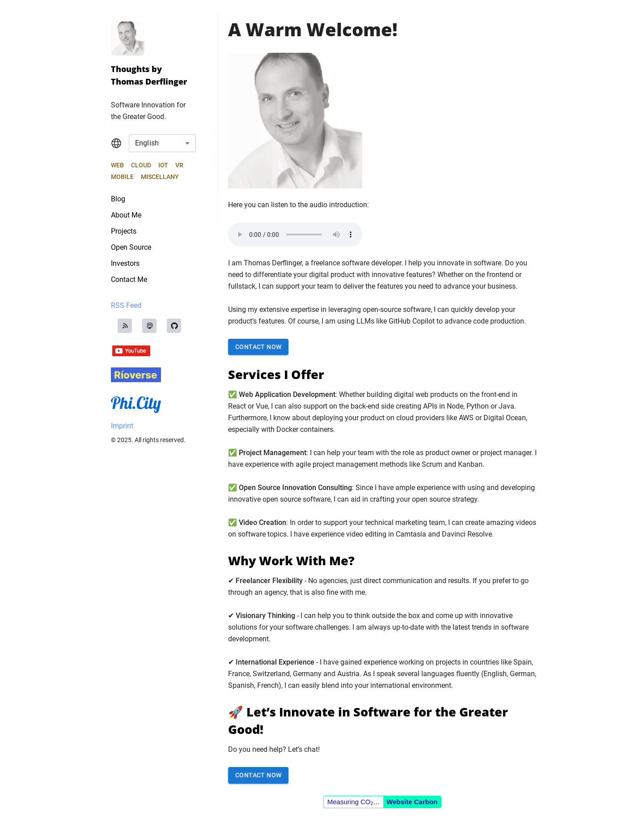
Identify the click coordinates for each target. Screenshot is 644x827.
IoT (163, 165)
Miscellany (160, 177)
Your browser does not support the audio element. (295, 234)
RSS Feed (126, 305)
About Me (126, 215)
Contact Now (258, 347)
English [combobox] (147, 143)
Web (117, 165)
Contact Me (129, 279)
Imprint (122, 426)
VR (179, 165)
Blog (118, 199)
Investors (125, 263)
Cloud (141, 165)
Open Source (131, 247)
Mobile (122, 177)
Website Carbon (412, 802)
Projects (124, 231)
